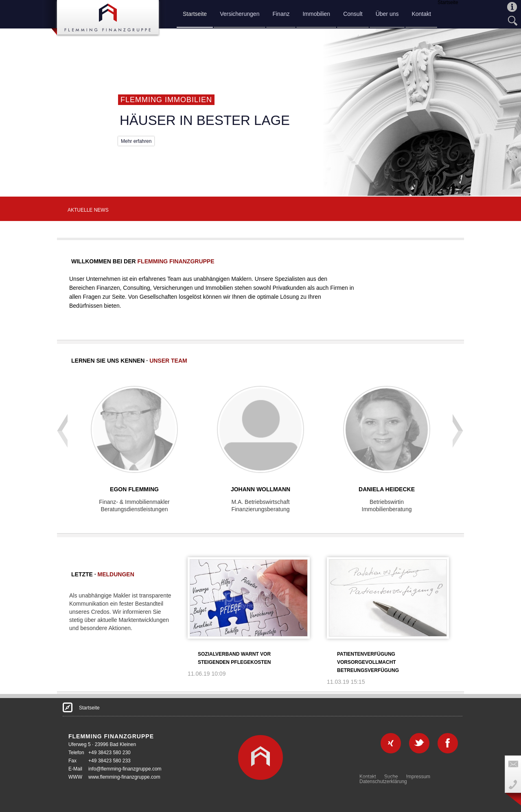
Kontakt (421, 14)
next (457, 417)
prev (62, 417)
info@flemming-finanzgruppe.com (125, 769)
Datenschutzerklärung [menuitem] (383, 781)
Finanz (281, 14)
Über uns (387, 14)
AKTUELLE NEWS (88, 210)
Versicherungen (240, 14)
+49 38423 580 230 (109, 753)
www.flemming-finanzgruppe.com (124, 777)
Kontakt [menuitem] (368, 777)
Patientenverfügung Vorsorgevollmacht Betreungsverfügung (368, 662)
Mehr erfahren (136, 141)
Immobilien (316, 14)
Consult (353, 14)
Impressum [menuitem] (418, 777)
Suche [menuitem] (391, 777)
